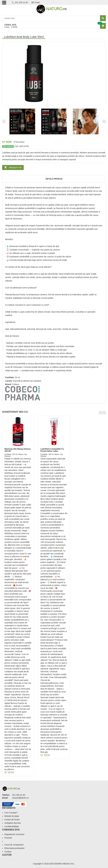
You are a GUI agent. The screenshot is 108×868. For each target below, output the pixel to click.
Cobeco (16, 384)
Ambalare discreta (13, 823)
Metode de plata (12, 816)
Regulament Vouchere (14, 834)
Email (35, 2)
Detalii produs (54, 179)
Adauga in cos (15, 167)
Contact (8, 852)
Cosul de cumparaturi (14, 845)
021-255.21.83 (20, 2)
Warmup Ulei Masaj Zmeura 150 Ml (18, 450)
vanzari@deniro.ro (20, 798)
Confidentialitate (12, 826)
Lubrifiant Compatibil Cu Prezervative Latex (52, 450)
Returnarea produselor (15, 848)
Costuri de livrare (12, 820)
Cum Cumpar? (11, 813)
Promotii (8, 838)
